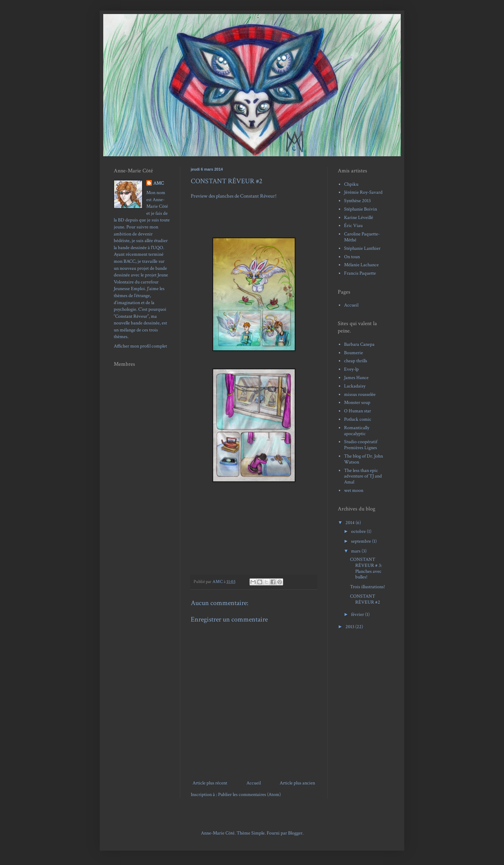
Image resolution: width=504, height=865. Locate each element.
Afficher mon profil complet (140, 346)
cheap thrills (356, 361)
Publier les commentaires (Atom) (249, 795)
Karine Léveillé (359, 218)
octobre (359, 531)
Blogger (295, 833)
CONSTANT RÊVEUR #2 (365, 599)
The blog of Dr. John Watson (363, 459)
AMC (159, 183)
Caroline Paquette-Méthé (362, 237)
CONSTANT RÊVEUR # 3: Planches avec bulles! (366, 568)
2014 (351, 523)
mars (356, 551)
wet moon (354, 490)
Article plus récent (210, 783)
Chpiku (351, 184)
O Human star (358, 411)
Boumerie (353, 353)
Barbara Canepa (359, 344)
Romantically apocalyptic (357, 431)
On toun (352, 257)
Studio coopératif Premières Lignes (361, 445)
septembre (362, 541)
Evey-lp (351, 369)
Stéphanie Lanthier (362, 248)
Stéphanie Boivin (360, 209)
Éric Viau (353, 226)
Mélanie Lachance (361, 265)
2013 (350, 627)
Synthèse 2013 (357, 201)
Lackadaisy (355, 386)
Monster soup (357, 403)
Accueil (254, 783)
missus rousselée (360, 394)
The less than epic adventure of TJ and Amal (363, 476)
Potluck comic (358, 419)
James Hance (356, 378)
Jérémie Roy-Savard (363, 192)
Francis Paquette (360, 273)
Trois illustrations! (367, 587)
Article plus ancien (297, 783)
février (358, 615)
